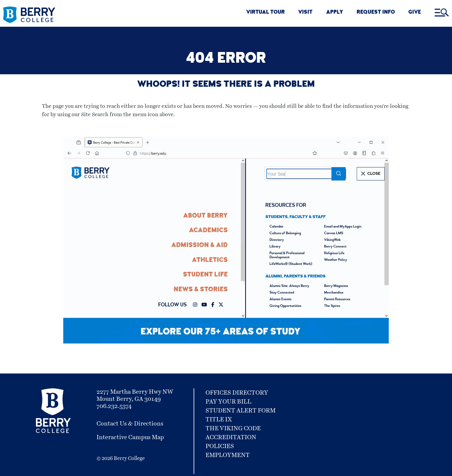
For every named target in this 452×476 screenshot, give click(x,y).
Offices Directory (237, 393)
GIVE (415, 13)
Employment (228, 455)
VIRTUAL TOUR (265, 13)
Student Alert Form (241, 411)
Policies (220, 446)
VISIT (305, 13)
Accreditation (231, 437)
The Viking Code (233, 428)
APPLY (335, 13)
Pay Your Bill (228, 402)
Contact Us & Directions (130, 424)
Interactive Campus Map (130, 437)
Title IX (219, 420)
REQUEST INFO (376, 13)
